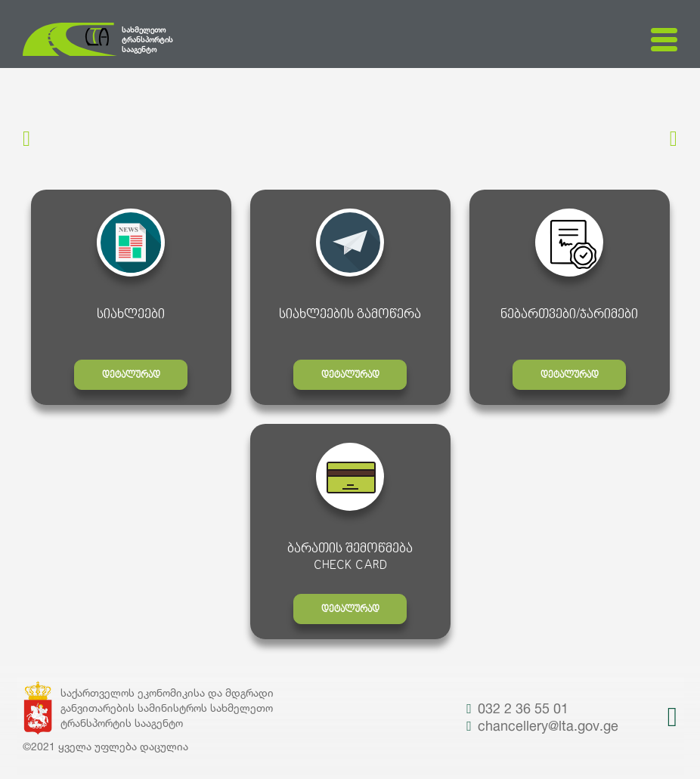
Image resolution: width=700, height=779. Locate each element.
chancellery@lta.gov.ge (542, 725)
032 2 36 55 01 (517, 708)
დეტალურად (131, 376)
